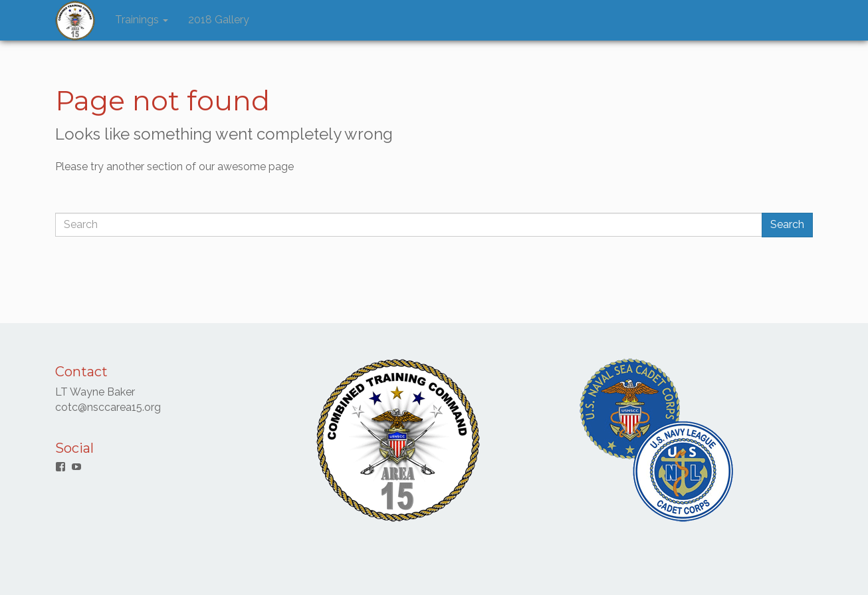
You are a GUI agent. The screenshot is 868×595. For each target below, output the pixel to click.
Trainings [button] (142, 20)
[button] (75, 21)
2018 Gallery (219, 20)
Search (787, 224)
